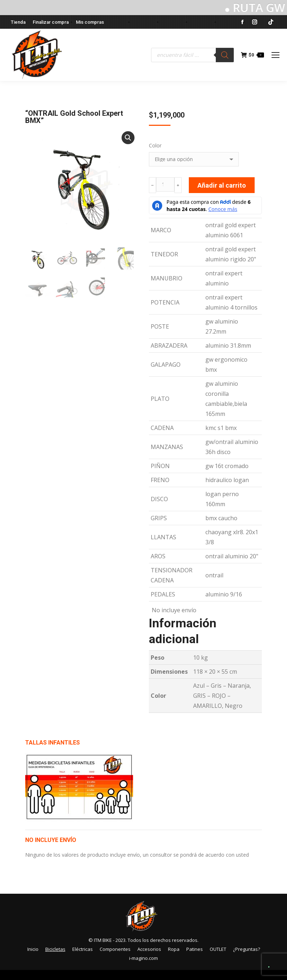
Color (155, 145)
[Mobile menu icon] (275, 55)
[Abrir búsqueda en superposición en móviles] (192, 55)
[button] (128, 138)
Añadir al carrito (222, 185)
